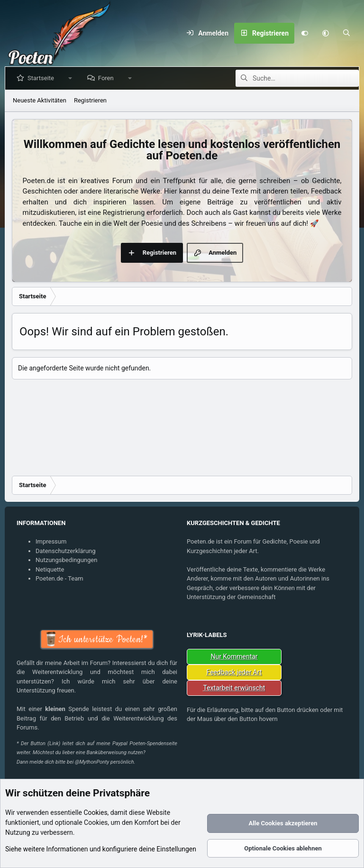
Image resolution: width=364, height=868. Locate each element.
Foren (108, 78)
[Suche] (346, 33)
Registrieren (90, 100)
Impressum (51, 541)
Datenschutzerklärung (66, 551)
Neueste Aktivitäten (40, 100)
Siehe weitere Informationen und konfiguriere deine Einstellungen (101, 849)
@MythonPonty (92, 762)
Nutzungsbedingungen (66, 560)
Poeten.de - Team (59, 578)
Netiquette (50, 569)
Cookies (95, 813)
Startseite (43, 78)
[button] (326, 33)
